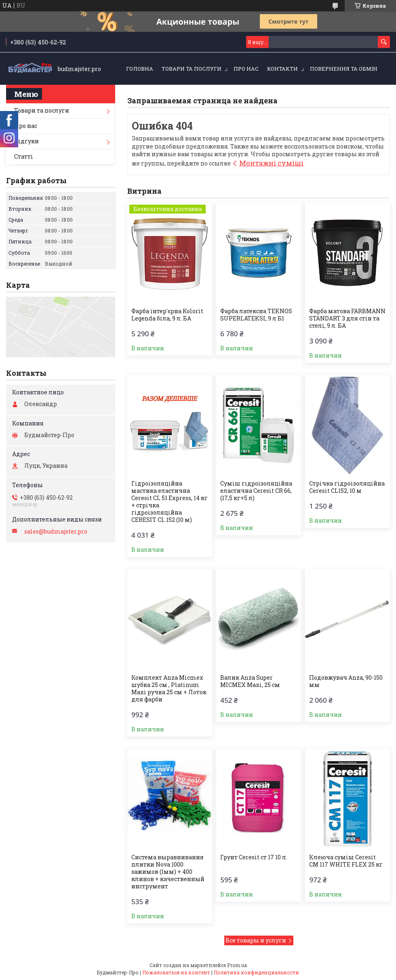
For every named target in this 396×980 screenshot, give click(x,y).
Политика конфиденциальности (256, 972)
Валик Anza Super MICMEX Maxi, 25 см (250, 681)
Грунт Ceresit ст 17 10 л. (254, 857)
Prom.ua (237, 965)
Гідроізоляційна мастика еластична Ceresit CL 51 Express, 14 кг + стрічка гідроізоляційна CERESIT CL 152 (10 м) (170, 502)
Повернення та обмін (344, 69)
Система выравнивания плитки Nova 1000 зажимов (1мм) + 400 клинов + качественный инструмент (168, 872)
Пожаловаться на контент (176, 972)
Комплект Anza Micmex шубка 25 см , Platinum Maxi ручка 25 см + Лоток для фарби (169, 689)
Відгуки (26, 141)
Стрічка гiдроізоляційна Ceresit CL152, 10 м (347, 487)
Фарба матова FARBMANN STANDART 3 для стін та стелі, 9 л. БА (347, 318)
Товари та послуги (192, 69)
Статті (24, 156)
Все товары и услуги (256, 940)
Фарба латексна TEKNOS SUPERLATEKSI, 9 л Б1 (256, 315)
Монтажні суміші (271, 163)
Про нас (246, 69)
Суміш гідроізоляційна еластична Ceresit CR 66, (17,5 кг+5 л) (256, 491)
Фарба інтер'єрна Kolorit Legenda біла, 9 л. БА (167, 315)
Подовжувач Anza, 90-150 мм (346, 681)
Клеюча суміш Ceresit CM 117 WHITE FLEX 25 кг (346, 861)
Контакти (282, 69)
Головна (140, 69)
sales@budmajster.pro (56, 532)
